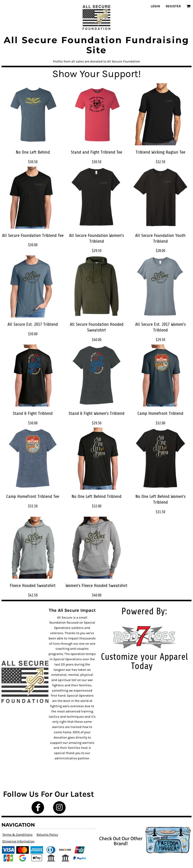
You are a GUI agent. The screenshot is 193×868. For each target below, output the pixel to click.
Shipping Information (18, 841)
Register (173, 6)
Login (155, 6)
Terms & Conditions (17, 834)
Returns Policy (47, 834)
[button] (188, 6)
